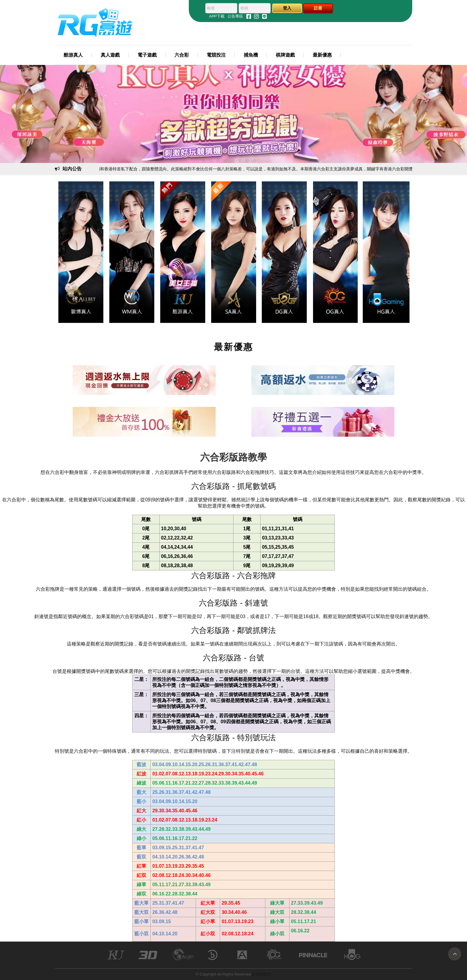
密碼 (244, 8)
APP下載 (217, 16)
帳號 (211, 8)
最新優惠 (322, 55)
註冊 (318, 8)
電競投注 (216, 55)
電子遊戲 (147, 55)
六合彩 (182, 55)
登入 (287, 8)
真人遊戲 (110, 55)
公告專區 (235, 16)
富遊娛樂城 (262, 974)
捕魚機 (251, 55)
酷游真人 (73, 55)
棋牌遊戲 (285, 55)
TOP (455, 954)
